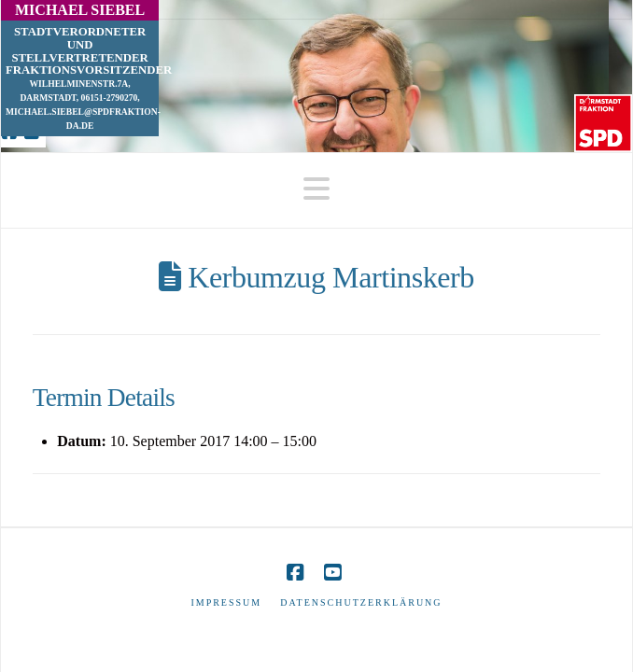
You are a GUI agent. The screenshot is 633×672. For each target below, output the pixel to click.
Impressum (226, 602)
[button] (316, 189)
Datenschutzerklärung (361, 602)
